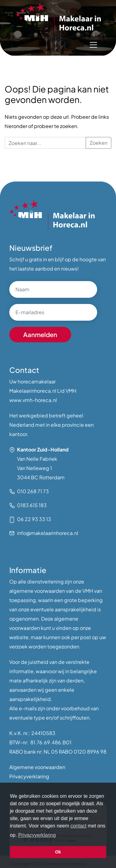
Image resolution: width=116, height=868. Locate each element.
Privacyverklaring (29, 776)
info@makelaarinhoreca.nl (48, 533)
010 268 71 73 (33, 491)
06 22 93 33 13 (34, 519)
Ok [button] (58, 852)
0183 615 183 (32, 505)
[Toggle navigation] (93, 45)
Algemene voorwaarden (37, 767)
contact (79, 826)
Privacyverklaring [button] (37, 835)
